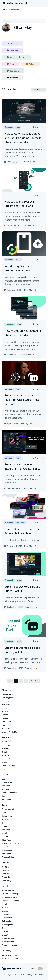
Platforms (12, 50)
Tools (11, 64)
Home (4, 9)
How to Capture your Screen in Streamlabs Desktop (23, 333)
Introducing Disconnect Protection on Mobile (19, 268)
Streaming (13, 44)
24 (31, 681)
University (12, 78)
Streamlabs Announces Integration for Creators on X (22, 467)
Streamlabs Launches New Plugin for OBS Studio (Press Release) (22, 400)
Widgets (31, 64)
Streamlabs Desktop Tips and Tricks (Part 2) (22, 589)
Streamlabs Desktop (16, 57)
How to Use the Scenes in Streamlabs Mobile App (20, 204)
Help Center (13, 71)
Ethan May (27, 162)
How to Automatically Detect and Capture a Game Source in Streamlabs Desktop (23, 138)
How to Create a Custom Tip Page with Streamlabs (22, 531)
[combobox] (24, 21)
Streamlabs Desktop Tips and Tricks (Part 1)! (22, 650)
